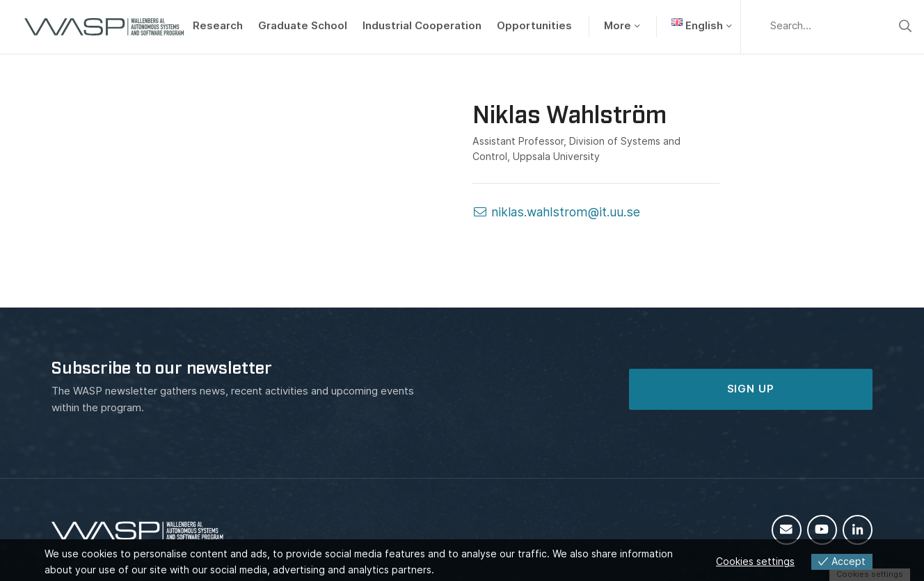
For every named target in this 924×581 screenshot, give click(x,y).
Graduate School (303, 26)
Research (218, 26)
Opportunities (534, 26)
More (618, 26)
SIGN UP (751, 389)
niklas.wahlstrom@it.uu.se (556, 212)
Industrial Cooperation (422, 26)
